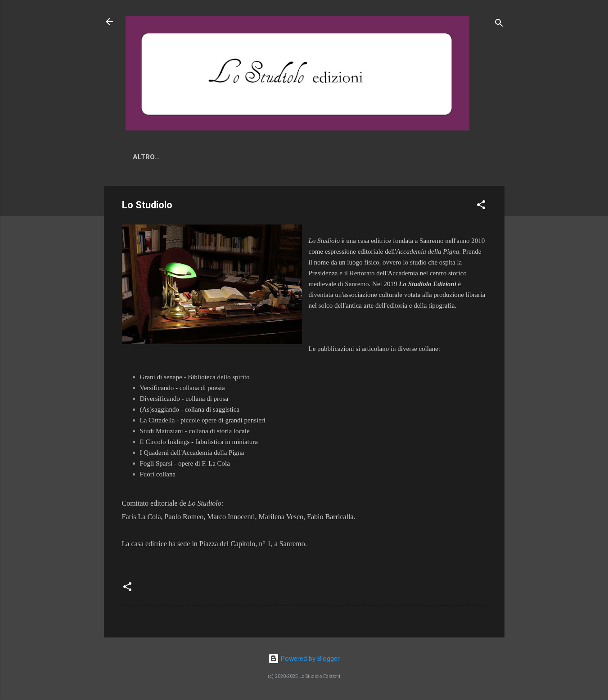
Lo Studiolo (232, 157)
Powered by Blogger (304, 659)
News (143, 157)
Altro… (323, 157)
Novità (181, 157)
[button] (481, 208)
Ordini (282, 157)
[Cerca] (499, 25)
